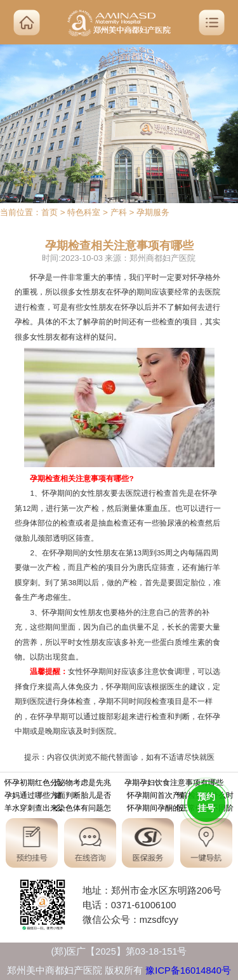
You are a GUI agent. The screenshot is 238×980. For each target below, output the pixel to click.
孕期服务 (153, 212)
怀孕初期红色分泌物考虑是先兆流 (58, 784)
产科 (119, 212)
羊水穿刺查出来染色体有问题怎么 (58, 809)
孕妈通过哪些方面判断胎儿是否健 (58, 797)
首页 (50, 212)
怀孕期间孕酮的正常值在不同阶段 (180, 809)
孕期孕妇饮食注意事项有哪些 (174, 784)
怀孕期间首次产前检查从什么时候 (180, 797)
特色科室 (84, 212)
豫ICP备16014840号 (188, 970)
